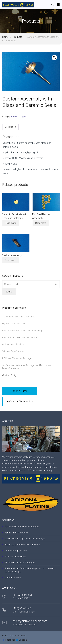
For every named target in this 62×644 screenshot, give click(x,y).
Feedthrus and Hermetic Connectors (20, 338)
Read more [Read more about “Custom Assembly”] (10, 260)
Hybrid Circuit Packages (14, 324)
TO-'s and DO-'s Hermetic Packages (22, 527)
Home (5, 37)
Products (18, 37)
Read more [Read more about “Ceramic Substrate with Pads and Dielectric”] (10, 223)
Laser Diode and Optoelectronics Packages (23, 331)
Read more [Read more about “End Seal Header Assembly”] (41, 223)
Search (9, 292)
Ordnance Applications (13, 344)
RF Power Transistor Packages (17, 358)
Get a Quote (20, 391)
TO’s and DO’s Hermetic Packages (19, 317)
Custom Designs (19, 117)
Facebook (10, 640)
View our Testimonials (20, 402)
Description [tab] (10, 127)
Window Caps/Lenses (13, 351)
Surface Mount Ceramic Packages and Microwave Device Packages (27, 367)
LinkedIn (23, 640)
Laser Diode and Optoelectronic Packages (25, 539)
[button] (54, 58)
